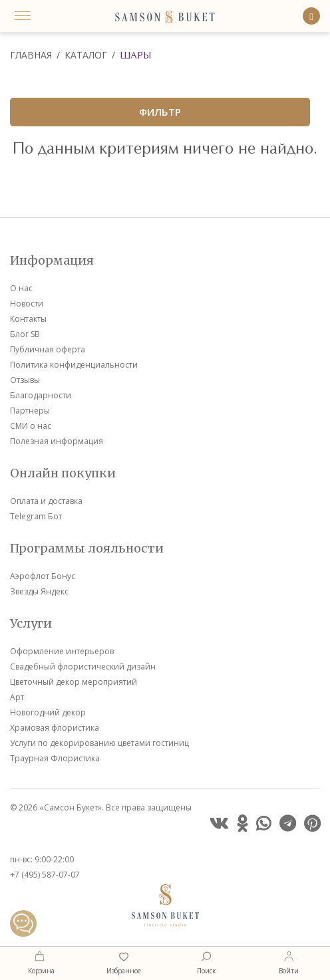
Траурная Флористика (55, 758)
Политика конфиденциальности (74, 365)
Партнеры (30, 411)
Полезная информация (57, 441)
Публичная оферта (48, 349)
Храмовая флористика (55, 728)
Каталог (86, 55)
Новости (27, 304)
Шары (135, 55)
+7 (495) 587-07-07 (45, 875)
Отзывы (25, 380)
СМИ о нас (31, 426)
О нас (21, 288)
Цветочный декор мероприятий (74, 682)
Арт (17, 697)
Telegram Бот (36, 516)
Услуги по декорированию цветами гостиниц (99, 743)
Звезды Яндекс (39, 591)
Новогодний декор (48, 712)
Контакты (28, 319)
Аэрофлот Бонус (43, 576)
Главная (31, 55)
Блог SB (25, 334)
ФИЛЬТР (160, 112)
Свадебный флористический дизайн (83, 667)
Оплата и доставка (46, 501)
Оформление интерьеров (62, 651)
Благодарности (41, 395)
